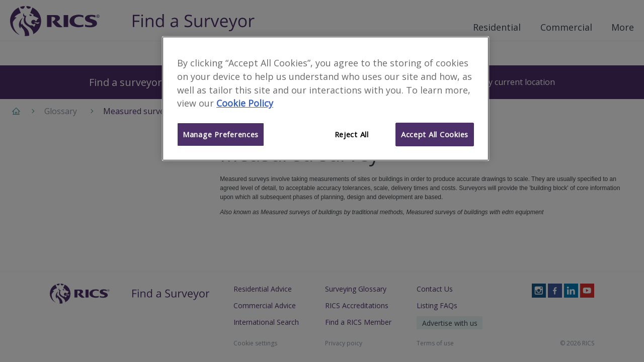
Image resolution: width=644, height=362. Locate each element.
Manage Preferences (221, 134)
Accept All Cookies (435, 134)
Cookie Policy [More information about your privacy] (245, 103)
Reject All (352, 134)
